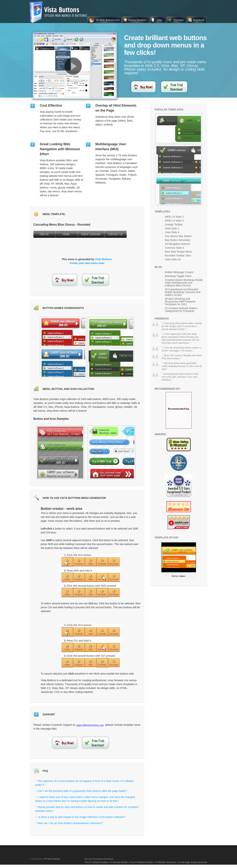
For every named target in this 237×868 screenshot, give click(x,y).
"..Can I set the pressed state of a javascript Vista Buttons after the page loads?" (81, 791)
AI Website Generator (165, 862)
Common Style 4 (174, 248)
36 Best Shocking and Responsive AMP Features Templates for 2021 (180, 302)
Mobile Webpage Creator (179, 272)
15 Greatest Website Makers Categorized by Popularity (181, 310)
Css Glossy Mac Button (178, 236)
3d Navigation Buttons (177, 244)
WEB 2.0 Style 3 (174, 221)
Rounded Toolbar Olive (178, 256)
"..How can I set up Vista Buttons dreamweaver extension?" (69, 823)
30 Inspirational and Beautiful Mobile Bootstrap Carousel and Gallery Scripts (183, 292)
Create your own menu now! (87, 263)
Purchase (97, 859)
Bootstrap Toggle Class (178, 276)
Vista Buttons (103, 259)
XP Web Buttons (52, 859)
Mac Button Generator (178, 240)
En (86, 859)
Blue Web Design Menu (178, 252)
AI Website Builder (119, 862)
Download (108, 859)
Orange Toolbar (174, 224)
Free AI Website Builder (96, 862)
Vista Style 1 (172, 228)
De (90, 859)
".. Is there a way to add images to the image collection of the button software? (80, 817)
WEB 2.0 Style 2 (174, 217)
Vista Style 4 (172, 232)
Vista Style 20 (173, 259)
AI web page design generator (193, 862)
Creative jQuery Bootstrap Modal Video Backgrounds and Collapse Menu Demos (184, 283)
